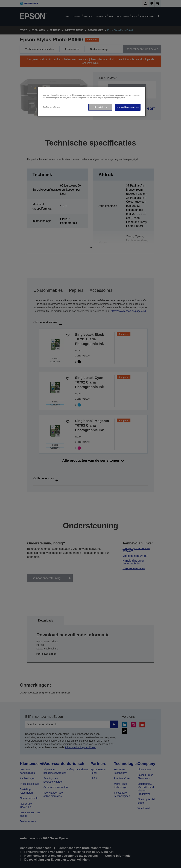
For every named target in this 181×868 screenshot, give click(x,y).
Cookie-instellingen (52, 107)
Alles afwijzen (100, 107)
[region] (92, 102)
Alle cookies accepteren (128, 107)
